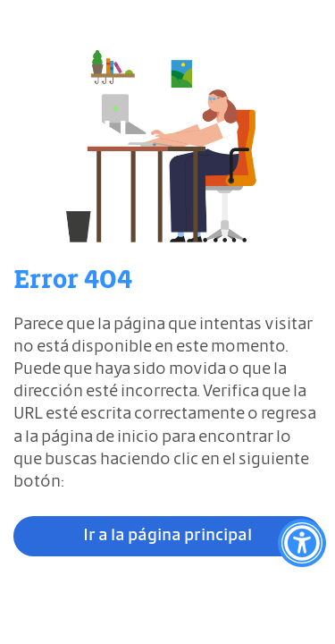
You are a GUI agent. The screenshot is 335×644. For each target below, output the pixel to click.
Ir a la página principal (167, 536)
